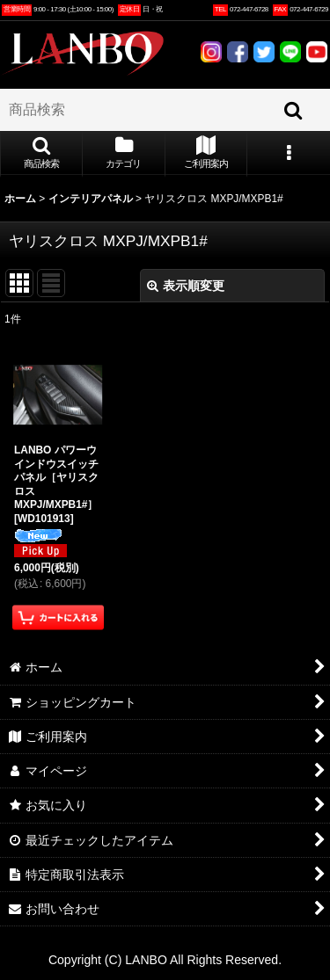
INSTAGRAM (211, 52)
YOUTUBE (317, 52)
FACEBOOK (238, 52)
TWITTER (264, 52)
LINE (290, 52)
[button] (41, 154)
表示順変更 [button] (186, 286)
